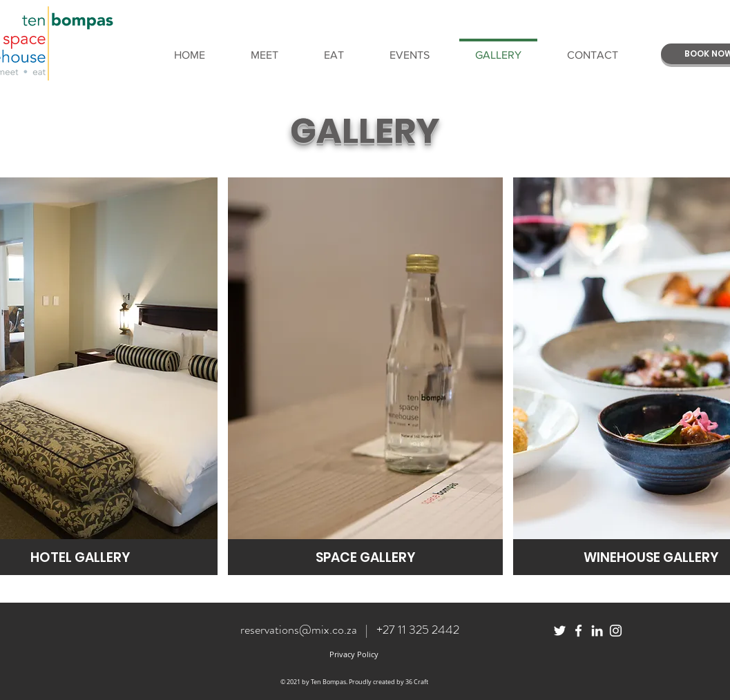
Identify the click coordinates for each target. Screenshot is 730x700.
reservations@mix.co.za (299, 630)
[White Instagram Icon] (616, 631)
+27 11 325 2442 (418, 630)
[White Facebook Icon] (578, 631)
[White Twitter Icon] (560, 631)
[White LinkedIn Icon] (597, 631)
